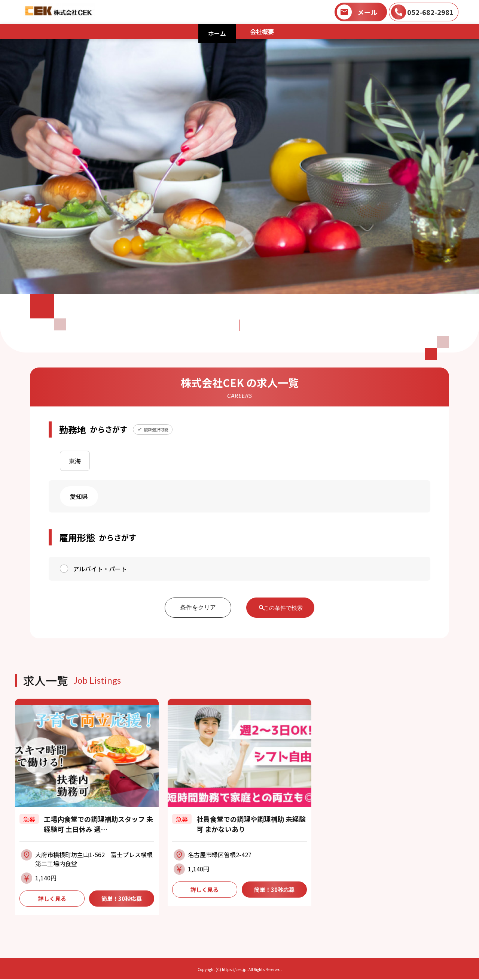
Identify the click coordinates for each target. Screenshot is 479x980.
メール (367, 12)
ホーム (217, 33)
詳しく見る (52, 899)
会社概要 (262, 31)
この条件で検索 (284, 607)
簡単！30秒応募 (122, 899)
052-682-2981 (430, 12)
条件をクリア (192, 607)
